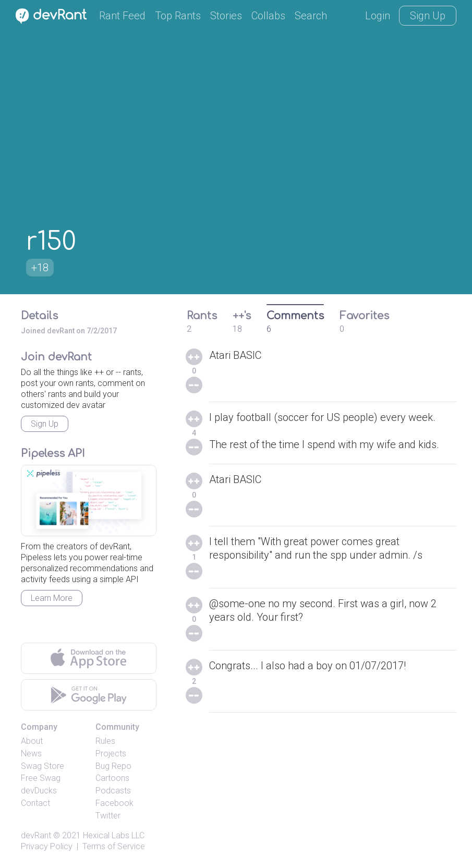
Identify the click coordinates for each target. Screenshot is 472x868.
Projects (111, 754)
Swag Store (43, 766)
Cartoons (112, 778)
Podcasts (113, 791)
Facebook (114, 803)
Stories (226, 16)
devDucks (39, 791)
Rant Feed (122, 16)
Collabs (268, 16)
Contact (35, 803)
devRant (36, 835)
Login (378, 16)
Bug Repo (113, 766)
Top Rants (178, 16)
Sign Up (428, 16)
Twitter (108, 816)
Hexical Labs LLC (114, 835)
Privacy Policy (47, 846)
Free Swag (41, 778)
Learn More (52, 598)
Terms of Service (114, 846)
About (32, 741)
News (31, 754)
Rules (105, 741)
